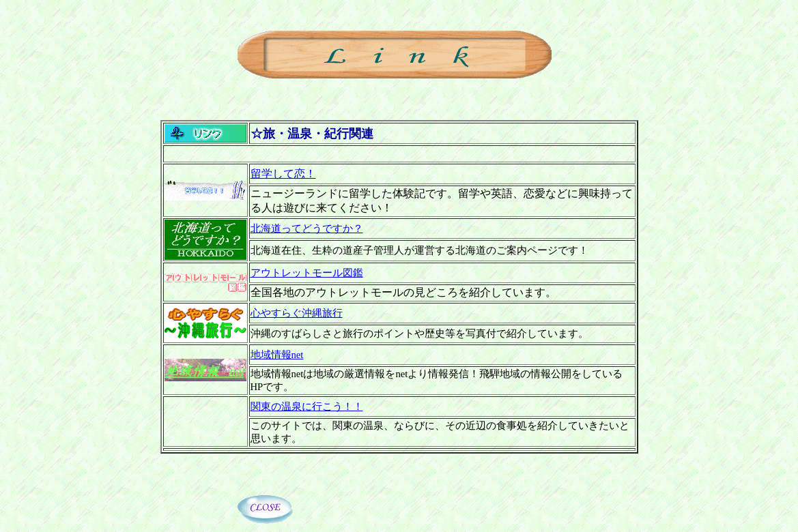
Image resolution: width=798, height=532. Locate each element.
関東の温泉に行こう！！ (307, 407)
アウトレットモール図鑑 (307, 273)
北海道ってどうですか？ (307, 228)
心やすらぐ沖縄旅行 (297, 313)
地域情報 (277, 355)
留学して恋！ (283, 174)
